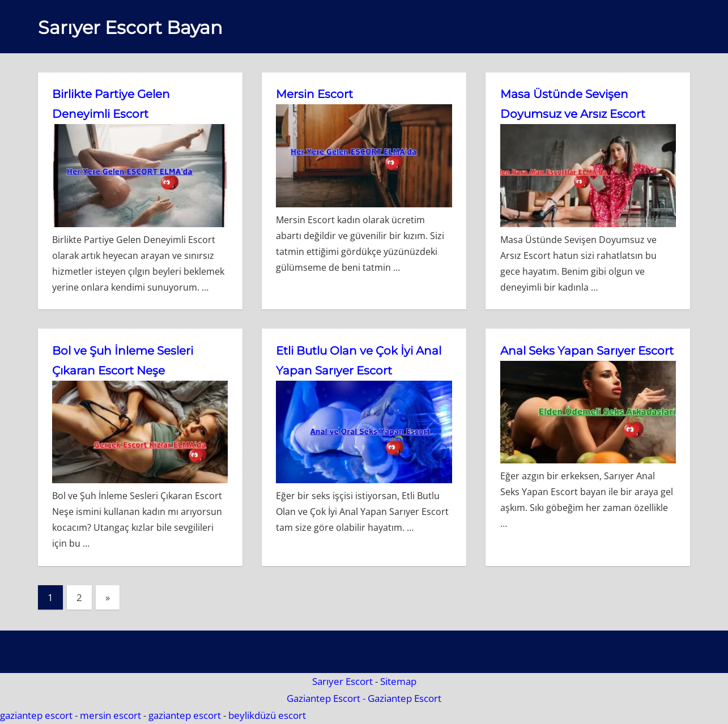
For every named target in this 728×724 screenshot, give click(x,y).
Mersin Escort (314, 94)
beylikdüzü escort (267, 715)
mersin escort (110, 715)
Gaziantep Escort (323, 698)
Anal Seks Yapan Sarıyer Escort (587, 351)
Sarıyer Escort (342, 681)
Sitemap (398, 681)
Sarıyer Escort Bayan (130, 27)
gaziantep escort (36, 715)
